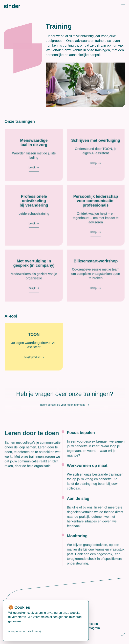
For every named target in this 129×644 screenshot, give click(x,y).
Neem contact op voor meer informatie (64, 405)
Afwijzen (33, 631)
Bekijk (37, 178)
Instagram (93, 628)
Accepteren (15, 631)
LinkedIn (92, 624)
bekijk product (37, 358)
